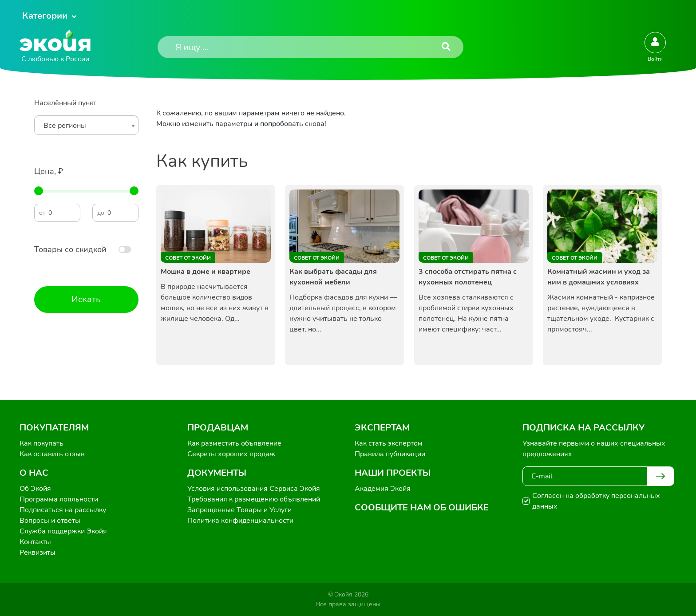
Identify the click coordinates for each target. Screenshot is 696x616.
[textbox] (84, 126)
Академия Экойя (383, 489)
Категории (45, 16)
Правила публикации (390, 454)
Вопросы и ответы (50, 521)
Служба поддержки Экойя (63, 531)
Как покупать (42, 443)
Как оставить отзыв (52, 454)
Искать (86, 299)
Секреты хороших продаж (231, 454)
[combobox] (86, 125)
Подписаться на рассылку (63, 510)
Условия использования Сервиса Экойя (254, 489)
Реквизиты (38, 553)
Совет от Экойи (188, 258)
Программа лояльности (59, 499)
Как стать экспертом (389, 443)
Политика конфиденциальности (240, 521)
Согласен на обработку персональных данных (596, 501)
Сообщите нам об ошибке (422, 507)
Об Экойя (35, 489)
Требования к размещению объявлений (254, 499)
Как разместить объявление (234, 443)
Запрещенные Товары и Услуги (239, 510)
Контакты (35, 542)
